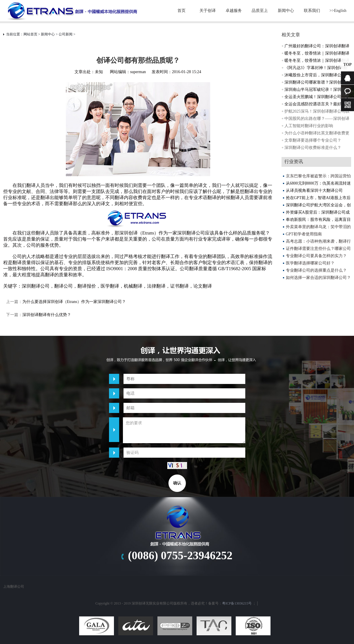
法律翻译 (156, 286)
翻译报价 (87, 286)
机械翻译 (133, 286)
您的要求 (184, 430)
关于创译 (208, 11)
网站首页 (30, 34)
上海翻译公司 (14, 587)
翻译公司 (63, 286)
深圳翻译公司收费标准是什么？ (313, 148)
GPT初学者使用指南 (304, 234)
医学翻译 (110, 286)
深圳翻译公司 (36, 286)
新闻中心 (286, 11)
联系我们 (312, 11)
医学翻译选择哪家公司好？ (310, 263)
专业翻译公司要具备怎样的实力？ (316, 256)
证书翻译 (179, 286)
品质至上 (260, 11)
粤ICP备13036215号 (237, 603)
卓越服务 (234, 11)
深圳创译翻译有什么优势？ (47, 315)
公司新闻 (66, 34)
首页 (181, 11)
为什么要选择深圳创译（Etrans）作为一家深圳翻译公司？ (74, 302)
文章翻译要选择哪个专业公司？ (313, 140)
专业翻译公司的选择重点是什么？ (316, 270)
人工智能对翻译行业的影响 (309, 126)
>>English (338, 11)
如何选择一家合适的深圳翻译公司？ (318, 278)
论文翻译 (203, 286)
